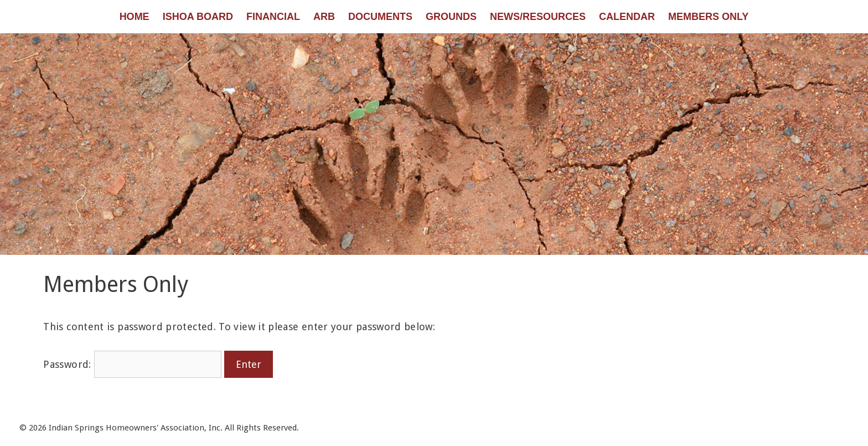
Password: (132, 364)
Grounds (451, 17)
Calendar (627, 17)
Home (135, 17)
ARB (324, 17)
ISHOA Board (198, 17)
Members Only (708, 17)
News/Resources (538, 17)
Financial (273, 17)
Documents (380, 17)
